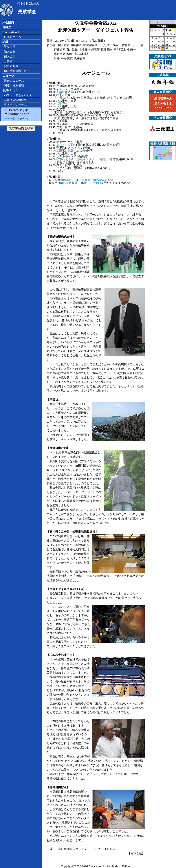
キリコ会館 (83, 180)
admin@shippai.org (16, 118)
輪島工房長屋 (69, 183)
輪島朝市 (67, 180)
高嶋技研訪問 (65, 92)
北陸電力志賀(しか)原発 (72, 150)
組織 (5, 42)
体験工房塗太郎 (91, 183)
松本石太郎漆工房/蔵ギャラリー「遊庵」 (82, 159)
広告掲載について (58, 18)
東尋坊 (63, 103)
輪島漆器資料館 (103, 180)
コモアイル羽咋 (66, 145)
